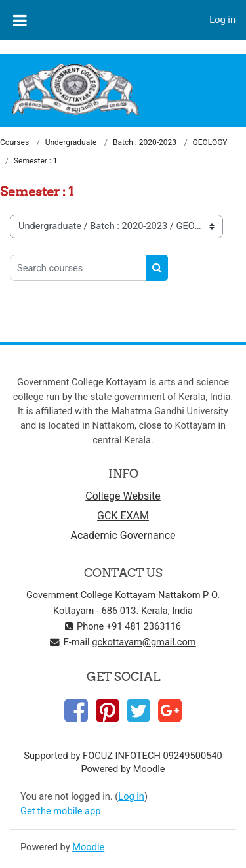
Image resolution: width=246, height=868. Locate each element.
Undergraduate (71, 142)
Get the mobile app (60, 811)
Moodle (88, 847)
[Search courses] (78, 268)
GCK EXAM (123, 516)
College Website (123, 496)
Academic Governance (123, 535)
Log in (222, 20)
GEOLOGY (210, 142)
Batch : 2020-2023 (145, 142)
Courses (14, 142)
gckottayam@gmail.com (144, 642)
